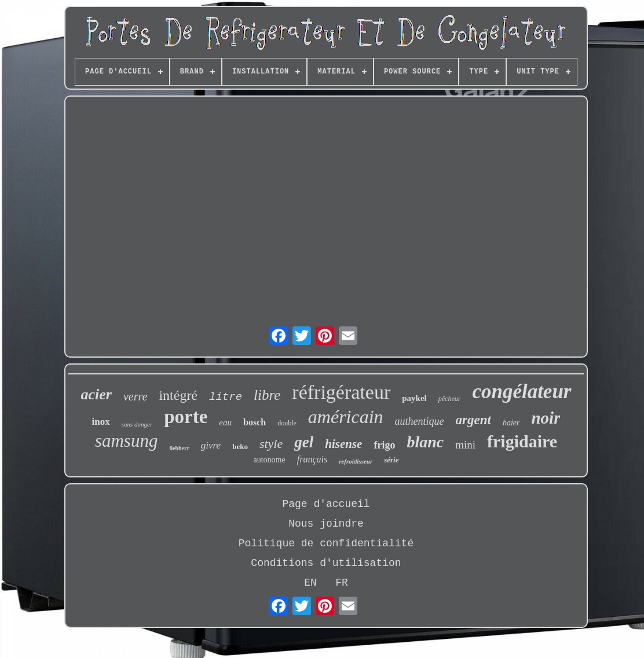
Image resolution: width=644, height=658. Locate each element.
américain (346, 417)
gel (304, 442)
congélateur (522, 392)
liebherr (179, 448)
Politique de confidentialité (326, 543)
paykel (414, 398)
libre (267, 395)
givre (211, 445)
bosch (255, 422)
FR (342, 583)
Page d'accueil (326, 504)
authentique (420, 421)
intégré (178, 395)
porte (186, 417)
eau (225, 422)
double (287, 423)
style (271, 444)
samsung (127, 441)
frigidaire (522, 441)
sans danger (137, 424)
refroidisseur (356, 461)
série (391, 460)
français (312, 459)
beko (240, 446)
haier (511, 423)
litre (226, 397)
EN (310, 583)
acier (96, 394)
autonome (269, 460)
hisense (343, 444)
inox (101, 422)
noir (546, 418)
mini (465, 445)
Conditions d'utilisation (326, 563)
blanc (425, 442)
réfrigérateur (341, 392)
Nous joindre (326, 524)
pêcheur (450, 399)
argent (473, 420)
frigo (384, 445)
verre (135, 396)
